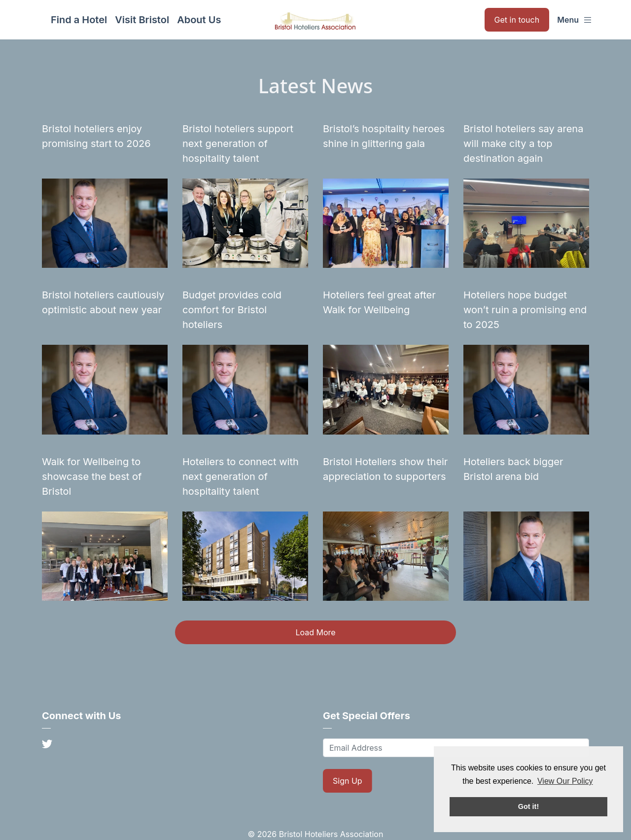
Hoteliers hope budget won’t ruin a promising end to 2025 (525, 310)
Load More (315, 632)
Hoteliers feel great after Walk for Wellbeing (379, 302)
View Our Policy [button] (565, 781)
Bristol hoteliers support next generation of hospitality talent (238, 144)
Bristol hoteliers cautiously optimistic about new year (103, 302)
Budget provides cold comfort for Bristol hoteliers (232, 310)
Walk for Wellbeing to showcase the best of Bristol (92, 476)
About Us (199, 20)
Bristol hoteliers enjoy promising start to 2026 (96, 136)
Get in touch (517, 20)
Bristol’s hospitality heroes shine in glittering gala (384, 136)
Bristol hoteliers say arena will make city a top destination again (523, 144)
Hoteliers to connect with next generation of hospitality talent (241, 476)
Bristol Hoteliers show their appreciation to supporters (385, 469)
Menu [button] (574, 20)
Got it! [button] (528, 806)
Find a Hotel (79, 20)
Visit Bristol (142, 20)
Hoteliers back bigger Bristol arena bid (513, 469)
